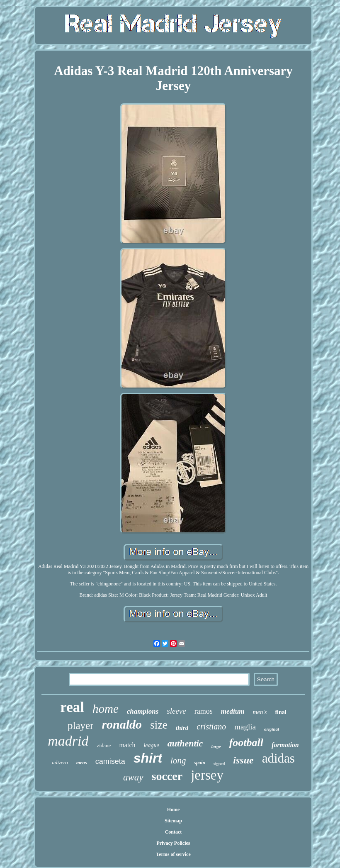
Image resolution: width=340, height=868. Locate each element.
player (80, 725)
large (216, 746)
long (178, 761)
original (272, 729)
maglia (245, 727)
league (151, 745)
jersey (207, 775)
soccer (167, 776)
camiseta (110, 761)
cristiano (211, 727)
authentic (185, 743)
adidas (278, 758)
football (246, 742)
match (127, 745)
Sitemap (173, 821)
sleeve (176, 711)
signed (219, 764)
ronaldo (122, 724)
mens (82, 763)
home (106, 709)
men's (260, 712)
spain (200, 763)
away (133, 777)
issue (243, 760)
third (182, 728)
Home (174, 809)
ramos (204, 711)
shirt (148, 758)
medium (233, 711)
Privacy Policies (174, 843)
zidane (104, 745)
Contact (174, 832)
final (280, 712)
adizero (60, 762)
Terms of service (173, 854)
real (72, 707)
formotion (285, 745)
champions (143, 711)
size (159, 725)
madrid (68, 741)
